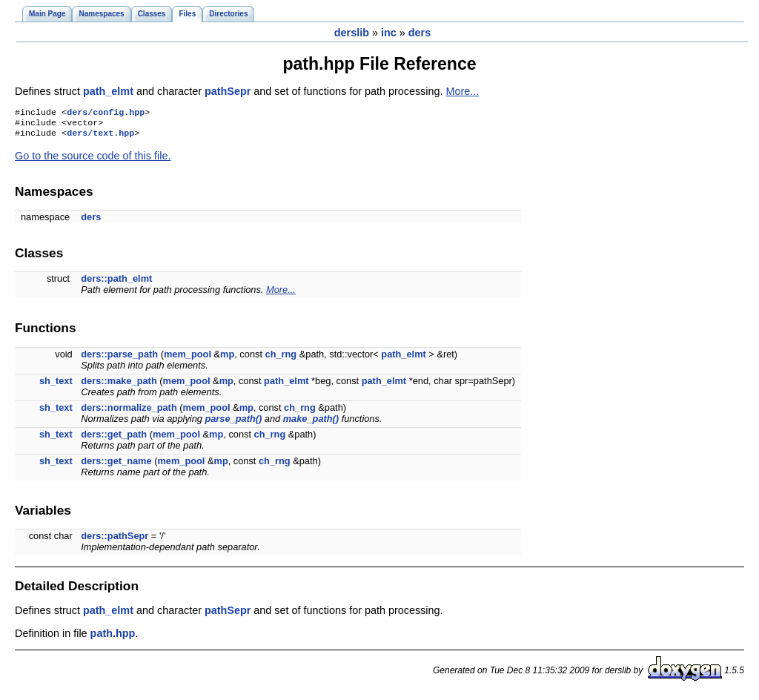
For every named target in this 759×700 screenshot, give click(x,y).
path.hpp (113, 638)
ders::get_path (114, 439)
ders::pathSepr (115, 540)
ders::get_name (116, 465)
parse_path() (233, 423)
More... (463, 91)
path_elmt (110, 91)
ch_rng (281, 359)
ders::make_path (119, 385)
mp (227, 359)
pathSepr (229, 91)
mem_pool (188, 359)
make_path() (311, 423)
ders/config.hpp (106, 113)
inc (389, 33)
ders (420, 33)
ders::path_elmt (116, 283)
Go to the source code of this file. (93, 160)
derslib (352, 33)
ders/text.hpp (100, 137)
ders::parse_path (119, 359)
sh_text (56, 385)
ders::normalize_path (129, 412)
